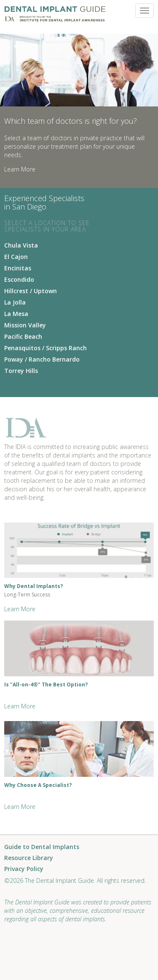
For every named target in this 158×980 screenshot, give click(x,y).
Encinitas (18, 268)
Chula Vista (21, 245)
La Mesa (16, 314)
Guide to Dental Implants (42, 847)
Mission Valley (25, 325)
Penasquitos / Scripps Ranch (46, 348)
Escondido (19, 279)
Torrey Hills (21, 371)
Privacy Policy (24, 869)
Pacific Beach (23, 336)
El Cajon (16, 257)
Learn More (20, 169)
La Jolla (15, 302)
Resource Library (29, 858)
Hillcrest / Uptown (31, 291)
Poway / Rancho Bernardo (42, 359)
